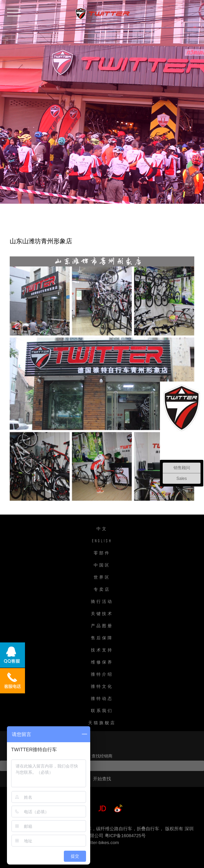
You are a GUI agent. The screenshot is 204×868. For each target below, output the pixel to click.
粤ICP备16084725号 (125, 836)
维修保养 (102, 663)
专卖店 (102, 590)
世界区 (102, 578)
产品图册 (102, 626)
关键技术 (102, 614)
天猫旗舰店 (102, 723)
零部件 (102, 553)
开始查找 (102, 779)
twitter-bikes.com (102, 843)
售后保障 (102, 638)
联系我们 (102, 711)
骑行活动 (102, 602)
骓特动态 (102, 699)
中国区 (102, 565)
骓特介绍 (102, 675)
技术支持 (102, 650)
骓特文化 (102, 687)
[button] (14, 11)
